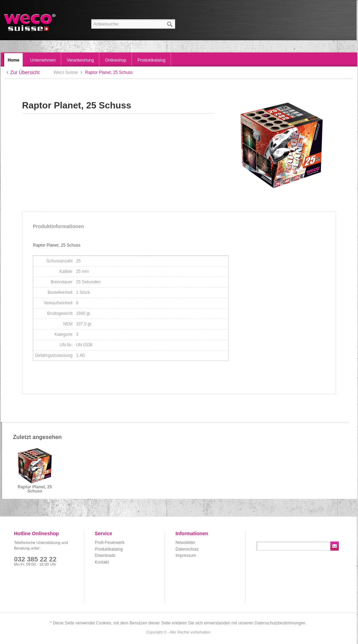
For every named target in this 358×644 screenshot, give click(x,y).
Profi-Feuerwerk (110, 543)
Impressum (186, 555)
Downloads (105, 555)
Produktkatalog (109, 549)
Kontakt (102, 562)
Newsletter (185, 543)
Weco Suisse (30, 22)
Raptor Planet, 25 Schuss (35, 489)
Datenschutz (187, 549)
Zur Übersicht (25, 72)
